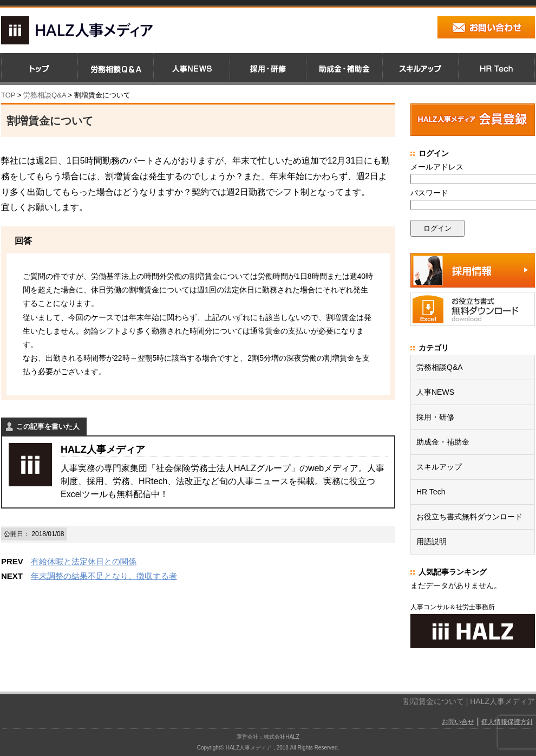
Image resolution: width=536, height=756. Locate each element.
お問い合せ (458, 722)
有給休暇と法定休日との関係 (84, 561)
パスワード (429, 193)
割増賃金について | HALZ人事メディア (469, 701)
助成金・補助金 (443, 442)
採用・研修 (435, 417)
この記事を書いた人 (48, 426)
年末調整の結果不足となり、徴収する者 (104, 576)
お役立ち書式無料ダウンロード (469, 517)
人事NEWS (435, 392)
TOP (8, 95)
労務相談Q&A (45, 95)
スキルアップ (439, 467)
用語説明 (432, 542)
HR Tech (431, 492)
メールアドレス (437, 167)
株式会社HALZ (282, 737)
